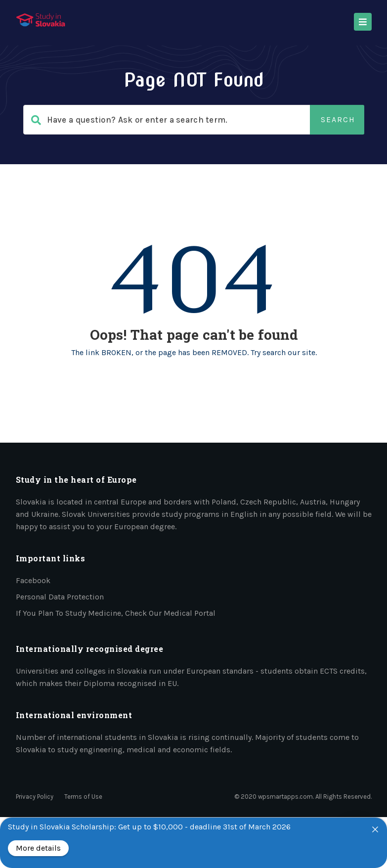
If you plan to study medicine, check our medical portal (116, 613)
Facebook (33, 580)
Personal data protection (60, 597)
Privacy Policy (35, 797)
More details (38, 848)
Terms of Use (83, 797)
